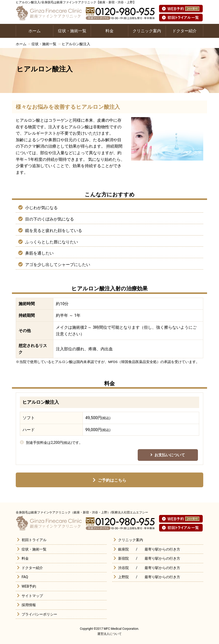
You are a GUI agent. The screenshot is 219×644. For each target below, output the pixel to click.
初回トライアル (34, 540)
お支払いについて (170, 455)
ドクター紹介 (184, 31)
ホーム (35, 31)
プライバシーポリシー (39, 614)
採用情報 (29, 605)
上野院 (123, 577)
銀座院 (123, 549)
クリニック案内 (147, 31)
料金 (109, 31)
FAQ (25, 577)
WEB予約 (29, 586)
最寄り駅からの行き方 (162, 549)
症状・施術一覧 (72, 31)
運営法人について (109, 634)
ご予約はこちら (112, 480)
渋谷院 (123, 568)
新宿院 (123, 558)
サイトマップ (32, 596)
